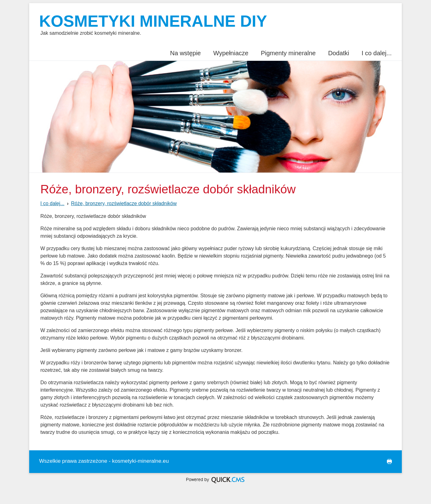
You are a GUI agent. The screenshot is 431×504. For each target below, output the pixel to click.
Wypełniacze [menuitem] (231, 53)
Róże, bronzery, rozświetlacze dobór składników (124, 203)
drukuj (387, 462)
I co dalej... (52, 203)
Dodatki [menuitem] (339, 53)
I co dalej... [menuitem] (377, 53)
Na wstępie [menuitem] (186, 53)
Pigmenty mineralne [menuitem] (288, 53)
